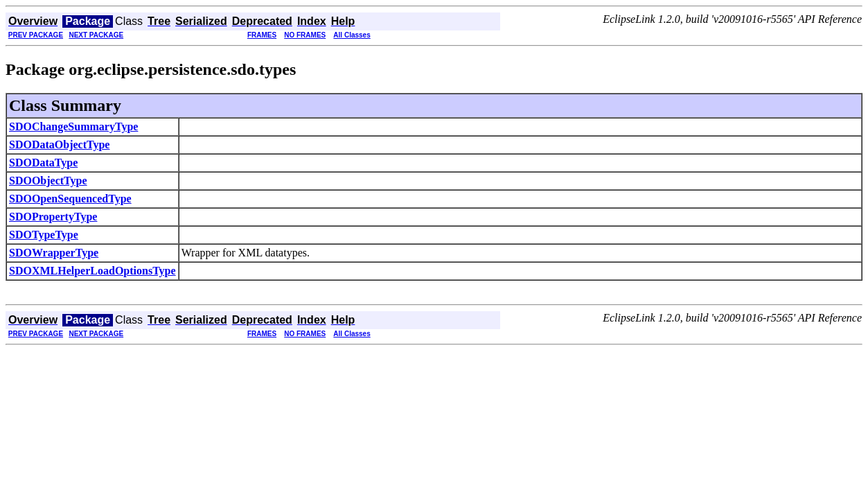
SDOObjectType (48, 181)
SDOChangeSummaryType (73, 126)
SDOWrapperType (54, 253)
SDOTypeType (44, 235)
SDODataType (43, 163)
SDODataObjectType (59, 145)
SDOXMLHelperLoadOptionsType (92, 271)
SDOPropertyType (53, 217)
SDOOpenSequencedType (70, 199)
